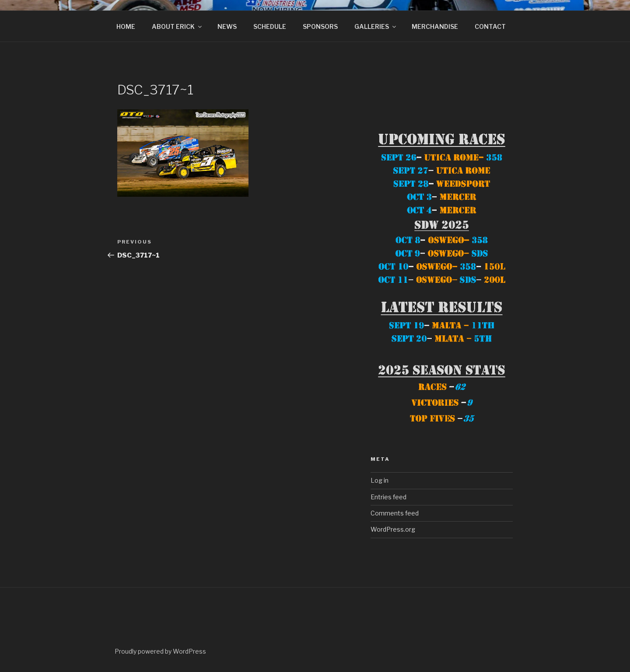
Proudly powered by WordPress (160, 651)
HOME (126, 26)
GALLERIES (376, 26)
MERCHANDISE (435, 26)
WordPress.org (393, 529)
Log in (380, 480)
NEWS (227, 26)
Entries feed (388, 497)
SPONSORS (320, 26)
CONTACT (490, 26)
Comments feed (395, 513)
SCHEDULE (270, 26)
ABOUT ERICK (177, 26)
